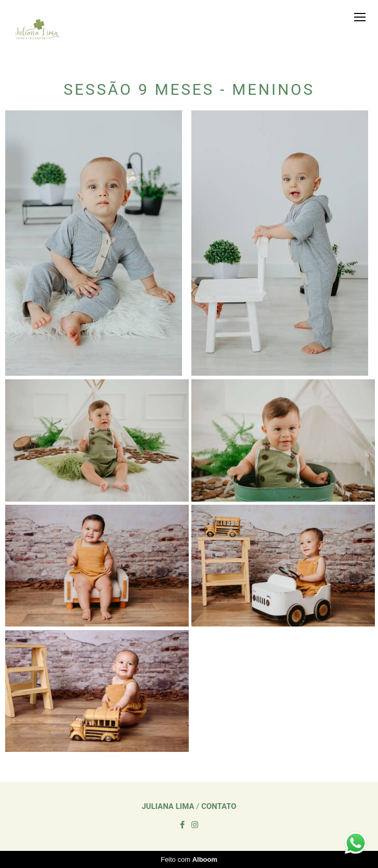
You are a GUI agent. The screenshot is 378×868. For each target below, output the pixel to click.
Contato (219, 807)
